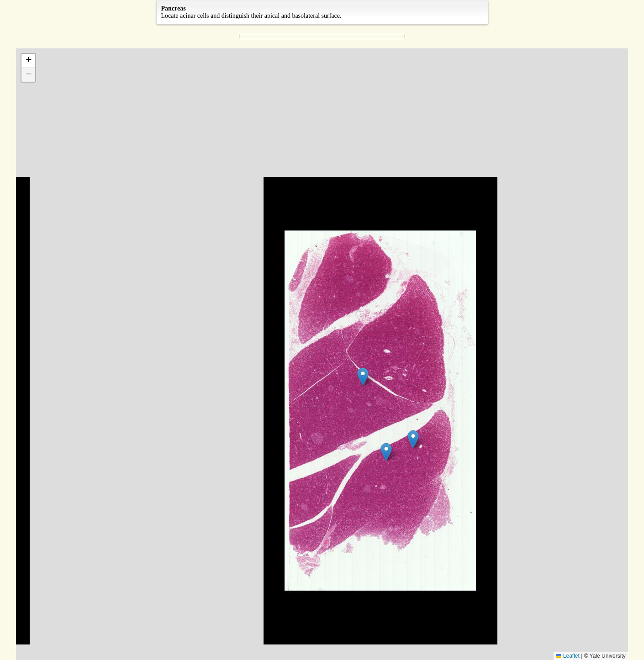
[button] (363, 377)
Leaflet (567, 656)
